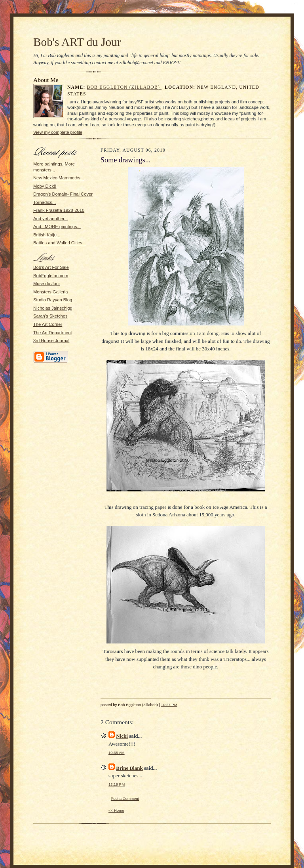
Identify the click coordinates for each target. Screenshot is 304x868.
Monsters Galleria (51, 292)
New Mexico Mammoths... (59, 178)
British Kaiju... (47, 235)
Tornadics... (45, 202)
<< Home (116, 810)
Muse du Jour (47, 284)
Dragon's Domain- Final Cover (63, 194)
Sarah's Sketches (50, 316)
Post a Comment (125, 799)
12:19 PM (117, 784)
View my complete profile (58, 132)
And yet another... (51, 219)
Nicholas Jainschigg (53, 308)
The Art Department (53, 333)
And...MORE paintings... (57, 227)
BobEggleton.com (51, 276)
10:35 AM (117, 753)
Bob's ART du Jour (77, 42)
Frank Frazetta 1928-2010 (59, 210)
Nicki (122, 736)
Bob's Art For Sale (51, 267)
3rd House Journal (51, 341)
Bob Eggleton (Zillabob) (124, 87)
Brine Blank (129, 768)
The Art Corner (48, 324)
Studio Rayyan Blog (53, 300)
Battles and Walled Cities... (60, 243)
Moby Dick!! (45, 186)
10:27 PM (169, 705)
